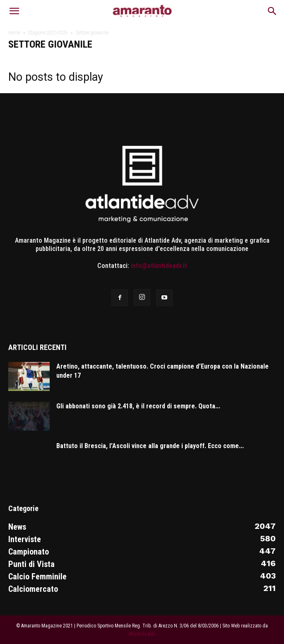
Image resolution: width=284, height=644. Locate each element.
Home (14, 33)
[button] (14, 11)
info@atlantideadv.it (159, 266)
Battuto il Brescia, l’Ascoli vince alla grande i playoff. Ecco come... (150, 446)
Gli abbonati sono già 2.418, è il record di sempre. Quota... (138, 406)
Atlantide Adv (142, 634)
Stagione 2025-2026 (48, 33)
